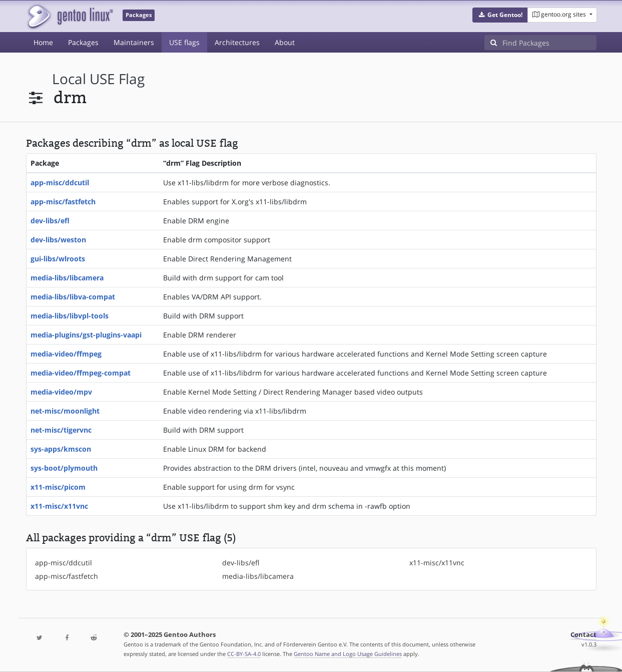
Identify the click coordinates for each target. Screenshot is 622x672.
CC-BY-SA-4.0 (244, 654)
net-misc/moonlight (65, 411)
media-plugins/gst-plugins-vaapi (86, 335)
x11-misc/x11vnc (59, 506)
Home (43, 42)
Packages (83, 42)
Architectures (237, 42)
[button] (500, 15)
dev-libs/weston (58, 240)
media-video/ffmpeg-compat (81, 373)
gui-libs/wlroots (58, 259)
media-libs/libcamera (67, 278)
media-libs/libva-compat (73, 297)
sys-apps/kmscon (61, 449)
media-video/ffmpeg (66, 354)
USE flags (184, 42)
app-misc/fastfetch (63, 202)
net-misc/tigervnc (61, 430)
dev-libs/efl (50, 221)
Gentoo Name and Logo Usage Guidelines (348, 654)
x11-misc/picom (58, 487)
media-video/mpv (61, 392)
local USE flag (98, 79)
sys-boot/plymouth (64, 468)
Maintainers (134, 42)
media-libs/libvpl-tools (70, 316)
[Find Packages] (549, 43)
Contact (583, 635)
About (285, 42)
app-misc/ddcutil (60, 183)
